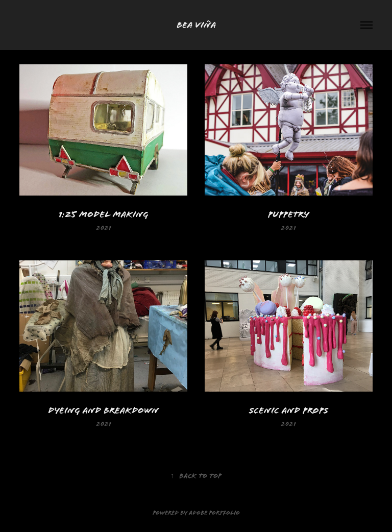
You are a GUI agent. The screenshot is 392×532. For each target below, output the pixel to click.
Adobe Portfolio (214, 513)
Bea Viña (196, 25)
